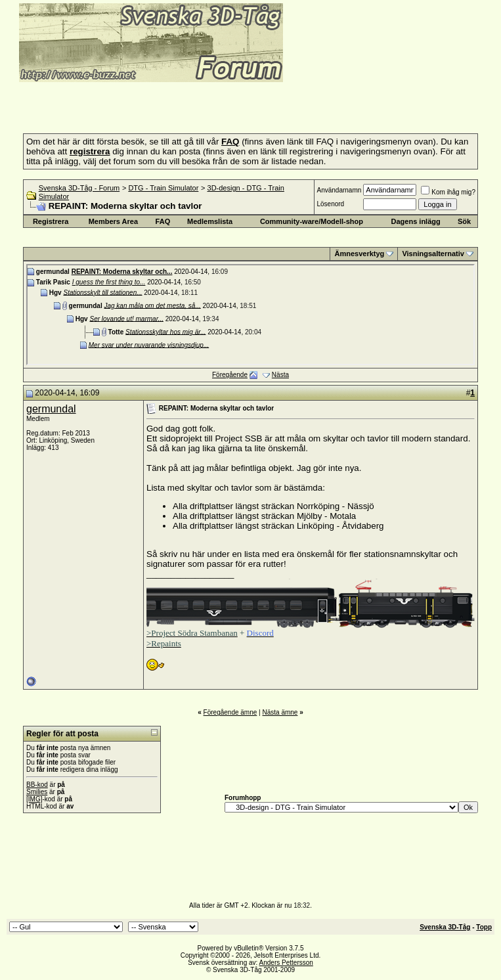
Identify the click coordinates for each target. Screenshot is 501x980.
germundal (51, 409)
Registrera (51, 221)
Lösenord (330, 204)
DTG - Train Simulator (163, 188)
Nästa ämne (280, 712)
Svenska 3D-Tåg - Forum (79, 188)
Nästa (280, 375)
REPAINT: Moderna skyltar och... (122, 272)
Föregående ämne (230, 712)
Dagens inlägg (416, 221)
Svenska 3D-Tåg (445, 927)
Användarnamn (339, 190)
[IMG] (34, 799)
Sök (464, 221)
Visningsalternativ (433, 254)
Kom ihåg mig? (448, 192)
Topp (484, 927)
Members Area (113, 221)
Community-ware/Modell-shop (312, 221)
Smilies (37, 792)
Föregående (230, 375)
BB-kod (37, 785)
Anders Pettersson (286, 963)
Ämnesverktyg (359, 254)
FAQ (163, 221)
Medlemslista (210, 221)
